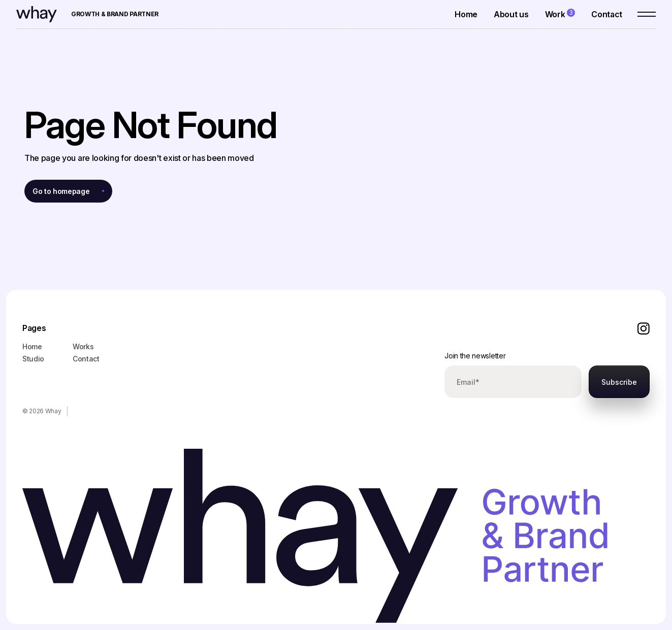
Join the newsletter (475, 356)
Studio (33, 359)
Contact (86, 359)
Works (83, 346)
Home (32, 346)
